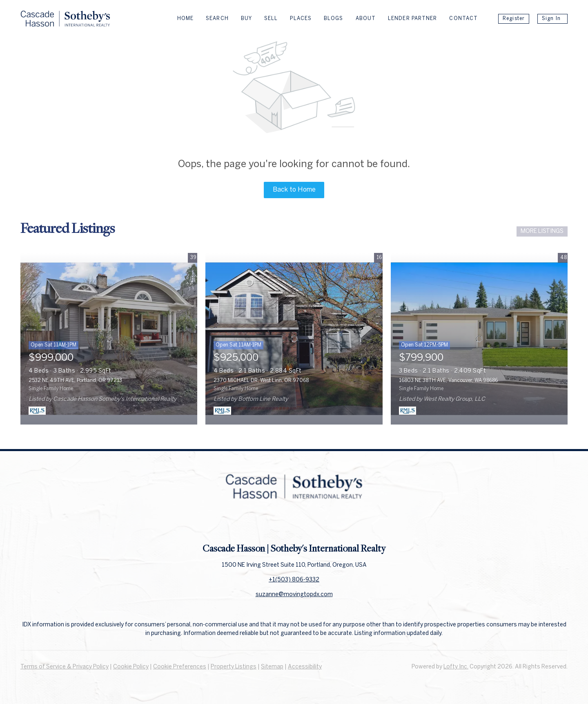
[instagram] (310, 524)
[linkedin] (294, 524)
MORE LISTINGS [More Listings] (542, 231)
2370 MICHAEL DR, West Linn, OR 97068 (261, 381)
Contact (463, 19)
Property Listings (234, 667)
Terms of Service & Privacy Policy (65, 667)
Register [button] (514, 19)
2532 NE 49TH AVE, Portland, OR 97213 (75, 381)
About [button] (366, 19)
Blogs (334, 19)
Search (217, 19)
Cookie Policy (131, 667)
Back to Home (294, 190)
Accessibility (305, 667)
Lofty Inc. (456, 667)
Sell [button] (271, 19)
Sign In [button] (551, 19)
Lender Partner (412, 19)
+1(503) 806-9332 (294, 580)
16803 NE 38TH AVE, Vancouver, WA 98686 (448, 381)
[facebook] (278, 524)
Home (185, 19)
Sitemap (272, 667)
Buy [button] (246, 19)
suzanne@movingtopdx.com (294, 595)
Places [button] (301, 19)
